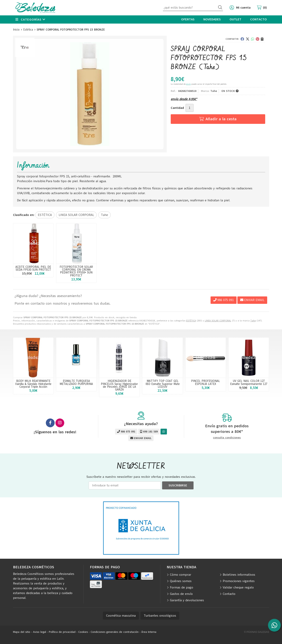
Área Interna (149, 632)
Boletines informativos (239, 575)
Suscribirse (178, 485)
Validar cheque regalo (238, 587)
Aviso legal (40, 632)
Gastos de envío (181, 594)
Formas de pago (182, 587)
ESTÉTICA (191, 321)
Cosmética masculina (121, 616)
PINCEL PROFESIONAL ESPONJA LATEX (206, 382)
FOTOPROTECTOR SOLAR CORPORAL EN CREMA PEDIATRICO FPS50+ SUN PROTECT (76, 271)
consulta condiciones (227, 438)
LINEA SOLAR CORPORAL (218, 321)
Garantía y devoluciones (187, 600)
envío (188, 84)
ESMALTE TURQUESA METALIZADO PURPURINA (76, 382)
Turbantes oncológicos (160, 616)
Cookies (83, 632)
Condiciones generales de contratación (115, 632)
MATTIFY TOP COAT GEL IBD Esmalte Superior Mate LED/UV (163, 384)
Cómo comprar (181, 575)
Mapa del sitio (22, 632)
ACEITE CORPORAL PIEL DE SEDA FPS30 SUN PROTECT (33, 268)
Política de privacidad (62, 632)
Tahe (253, 321)
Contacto (229, 594)
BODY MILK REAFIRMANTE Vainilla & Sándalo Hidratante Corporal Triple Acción (33, 384)
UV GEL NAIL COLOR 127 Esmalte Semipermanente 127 (249, 382)
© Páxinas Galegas (257, 632)
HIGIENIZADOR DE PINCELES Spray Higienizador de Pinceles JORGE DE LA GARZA (119, 385)
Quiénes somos (181, 581)
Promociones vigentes (239, 581)
